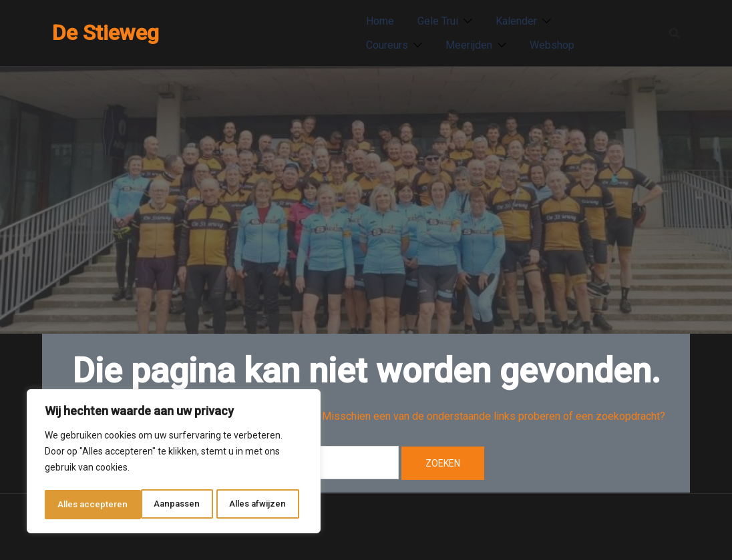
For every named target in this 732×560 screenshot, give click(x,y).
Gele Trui (438, 21)
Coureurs (387, 45)
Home (380, 21)
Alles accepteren (255, 505)
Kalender (516, 21)
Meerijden (469, 45)
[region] (174, 463)
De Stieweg (106, 33)
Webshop (552, 45)
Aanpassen (80, 505)
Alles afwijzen (161, 505)
